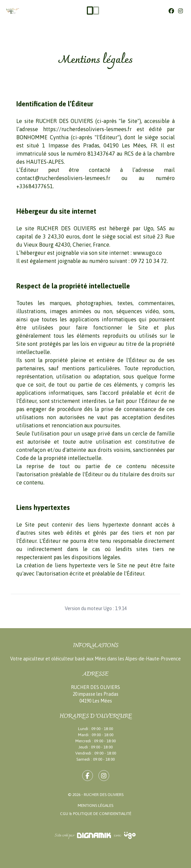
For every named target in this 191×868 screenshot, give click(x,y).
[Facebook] (171, 11)
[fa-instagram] (104, 776)
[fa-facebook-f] (88, 776)
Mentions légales (95, 805)
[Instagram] (180, 11)
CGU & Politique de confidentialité (96, 814)
